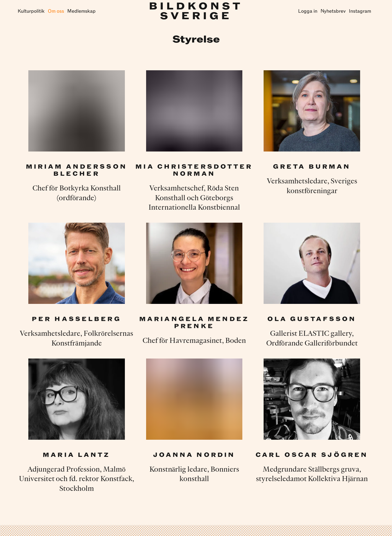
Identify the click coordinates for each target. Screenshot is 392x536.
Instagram (360, 11)
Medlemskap (81, 11)
